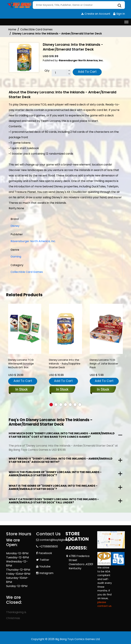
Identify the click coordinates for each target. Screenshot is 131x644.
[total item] (61, 73)
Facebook (45, 553)
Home (12, 29)
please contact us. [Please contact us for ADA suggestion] (105, 604)
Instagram (46, 573)
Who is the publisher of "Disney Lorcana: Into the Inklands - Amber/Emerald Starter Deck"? (55, 474)
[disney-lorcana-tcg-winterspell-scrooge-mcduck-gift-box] (25, 329)
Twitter (44, 560)
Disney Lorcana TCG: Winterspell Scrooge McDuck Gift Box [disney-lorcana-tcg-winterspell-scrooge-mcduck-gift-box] (21, 364)
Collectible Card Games (36, 29)
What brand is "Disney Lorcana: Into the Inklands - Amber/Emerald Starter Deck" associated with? (61, 460)
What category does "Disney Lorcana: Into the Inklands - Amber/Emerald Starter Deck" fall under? (54, 501)
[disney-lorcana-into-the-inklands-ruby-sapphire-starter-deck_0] (65, 329)
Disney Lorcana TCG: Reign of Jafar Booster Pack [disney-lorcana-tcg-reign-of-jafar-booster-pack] (104, 364)
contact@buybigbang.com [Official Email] (58, 540)
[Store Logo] (19, 5)
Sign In (119, 14)
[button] (51, 405)
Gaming (16, 257)
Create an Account (96, 14)
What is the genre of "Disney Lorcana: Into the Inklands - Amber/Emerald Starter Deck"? (53, 487)
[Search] (79, 5)
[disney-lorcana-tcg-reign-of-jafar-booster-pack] (106, 329)
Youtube (45, 566)
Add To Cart (87, 72)
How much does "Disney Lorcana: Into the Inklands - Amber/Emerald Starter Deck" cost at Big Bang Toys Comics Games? (62, 435)
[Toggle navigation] (126, 22)
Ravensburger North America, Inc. (33, 241)
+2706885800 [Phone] (49, 546)
